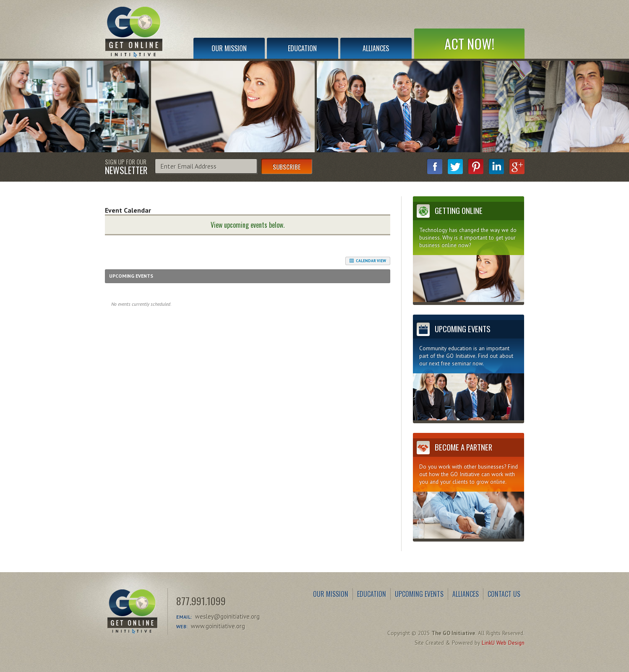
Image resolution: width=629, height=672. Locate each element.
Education (302, 48)
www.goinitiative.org (218, 626)
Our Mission (229, 48)
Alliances (376, 48)
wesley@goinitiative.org (227, 616)
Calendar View (368, 261)
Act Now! (469, 43)
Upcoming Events (419, 594)
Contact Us (504, 594)
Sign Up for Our (126, 166)
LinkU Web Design (503, 643)
